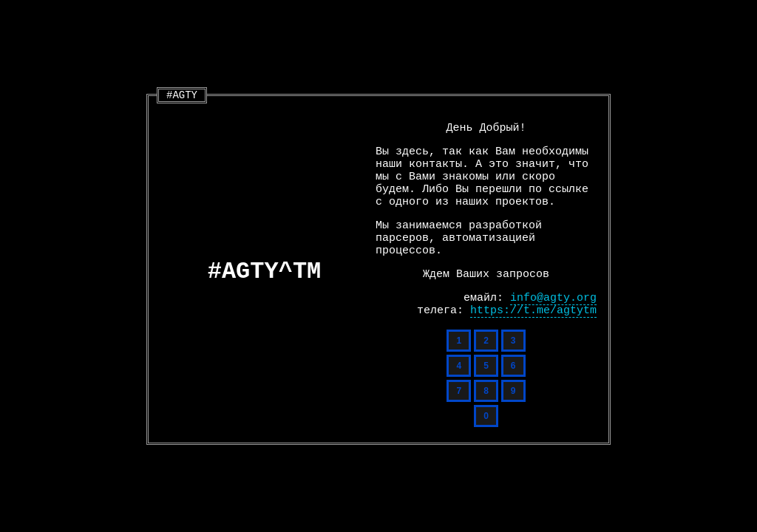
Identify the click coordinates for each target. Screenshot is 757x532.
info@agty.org (553, 298)
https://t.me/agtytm (533, 311)
